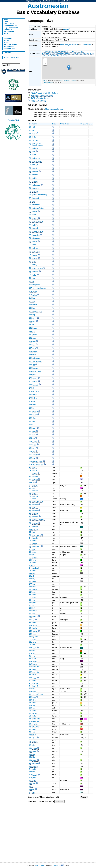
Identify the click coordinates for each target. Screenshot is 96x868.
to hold (35, 258)
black (34, 669)
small (34, 338)
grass (34, 778)
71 (30, 221)
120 (30, 700)
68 (30, 215)
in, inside (36, 391)
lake (34, 308)
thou (34, 691)
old (33, 365)
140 (30, 483)
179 (30, 405)
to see (35, 488)
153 (30, 757)
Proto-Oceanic (87, 45)
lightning (35, 637)
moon (34, 592)
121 (30, 642)
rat (33, 281)
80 (30, 241)
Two (34, 784)
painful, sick (37, 358)
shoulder (36, 140)
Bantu (67, 1)
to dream (36, 188)
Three (35, 748)
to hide (35, 382)
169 (30, 375)
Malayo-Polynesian (59, 52)
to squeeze (36, 547)
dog (34, 600)
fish (34, 605)
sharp (34, 245)
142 (30, 328)
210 (30, 465)
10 (30, 127)
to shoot (35, 517)
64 (30, 470)
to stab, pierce (37, 221)
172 (30, 385)
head (34, 703)
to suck (35, 508)
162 (30, 365)
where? (35, 412)
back (34, 134)
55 (30, 694)
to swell (35, 255)
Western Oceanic (83, 53)
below (35, 398)
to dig (34, 261)
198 (30, 784)
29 (30, 162)
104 (30, 285)
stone (34, 700)
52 (30, 191)
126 (30, 308)
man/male (36, 719)
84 (30, 514)
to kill (34, 595)
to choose (36, 251)
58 (30, 201)
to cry (34, 532)
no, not (35, 724)
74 (30, 595)
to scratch (36, 235)
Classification (9, 46)
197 (30, 431)
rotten (34, 295)
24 (30, 703)
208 (30, 458)
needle (35, 215)
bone (34, 581)
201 (30, 435)
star (34, 705)
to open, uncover (38, 520)
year (34, 375)
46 (30, 488)
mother (35, 742)
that (34, 401)
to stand (35, 191)
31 (30, 597)
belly (34, 137)
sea (34, 651)
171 (30, 381)
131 (30, 738)
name (34, 623)
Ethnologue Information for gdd (42, 96)
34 (30, 532)
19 (30, 140)
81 (30, 245)
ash (34, 331)
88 (30, 546)
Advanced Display (11, 44)
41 (30, 178)
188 (30, 415)
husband (36, 198)
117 (30, 301)
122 (30, 678)
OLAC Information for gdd (40, 98)
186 (30, 555)
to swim (35, 491)
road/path (36, 568)
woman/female (38, 694)
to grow (35, 524)
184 (30, 608)
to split (35, 242)
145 (30, 631)
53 (30, 195)
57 (30, 198)
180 (30, 408)
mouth (35, 552)
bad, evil (35, 368)
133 (30, 754)
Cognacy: (84, 124)
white (34, 634)
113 (30, 775)
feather (35, 589)
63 (30, 623)
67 (30, 211)
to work (35, 764)
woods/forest (37, 311)
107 (30, 288)
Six (34, 438)
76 (30, 231)
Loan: (91, 124)
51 (30, 499)
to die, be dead (38, 502)
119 (30, 721)
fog (34, 315)
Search (6, 42)
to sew (35, 212)
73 (30, 228)
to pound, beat (38, 268)
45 (30, 656)
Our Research (9, 32)
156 (30, 345)
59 (30, 742)
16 (30, 727)
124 (30, 651)
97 (30, 645)
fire (34, 772)
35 (30, 496)
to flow (35, 305)
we (33, 620)
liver (34, 549)
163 (30, 587)
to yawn (35, 181)
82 (30, 248)
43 (30, 732)
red (34, 573)
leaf (34, 298)
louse (34, 760)
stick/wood (36, 238)
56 (30, 675)
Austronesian (51, 1)
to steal (35, 228)
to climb (35, 385)
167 (30, 729)
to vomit (35, 496)
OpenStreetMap (48, 82)
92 (30, 520)
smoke (35, 631)
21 (30, 148)
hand (34, 681)
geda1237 (67, 29)
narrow (35, 351)
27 (30, 155)
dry (34, 483)
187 (30, 613)
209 (30, 461)
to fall (34, 275)
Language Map (9, 48)
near (34, 405)
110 (30, 291)
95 (30, 275)
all (33, 576)
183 (30, 691)
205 (30, 448)
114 (30, 298)
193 (30, 425)
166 (30, 371)
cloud (34, 738)
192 (30, 421)
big (33, 757)
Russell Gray (57, 866)
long (34, 342)
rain (34, 754)
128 (30, 579)
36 (30, 168)
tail (33, 689)
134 (30, 766)
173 (30, 388)
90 (30, 261)
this (34, 584)
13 (30, 134)
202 (30, 438)
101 (30, 780)
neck (34, 563)
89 (30, 258)
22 (30, 541)
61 (30, 543)
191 (30, 576)
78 (30, 535)
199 (30, 748)
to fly (34, 780)
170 (30, 378)
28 (30, 158)
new (34, 587)
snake (35, 661)
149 (30, 573)
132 (30, 315)
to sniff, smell (37, 162)
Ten (34, 452)
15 (30, 581)
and (34, 421)
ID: (30, 124)
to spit (35, 168)
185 (30, 620)
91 (30, 265)
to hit (34, 225)
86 (30, 523)
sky (34, 579)
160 (30, 358)
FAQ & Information (11, 28)
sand (34, 642)
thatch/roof (36, 205)
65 (30, 659)
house (35, 543)
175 (30, 395)
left (33, 792)
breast (35, 713)
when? (35, 378)
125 (30, 653)
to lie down (36, 185)
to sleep (35, 476)
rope (34, 659)
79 (30, 238)
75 (30, 502)
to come (35, 527)
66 (30, 208)
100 (30, 560)
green (34, 335)
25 (30, 563)
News (6, 34)
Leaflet (45, 80)
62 (30, 205)
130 (30, 705)
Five (34, 435)
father (34, 716)
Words (6, 40)
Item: (54, 124)
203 (30, 441)
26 (30, 152)
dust (34, 130)
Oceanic (74, 53)
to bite (35, 178)
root (34, 565)
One (34, 432)
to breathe (36, 158)
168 (30, 708)
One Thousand (38, 465)
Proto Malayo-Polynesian (69, 45)
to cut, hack (37, 535)
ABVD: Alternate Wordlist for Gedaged (45, 93)
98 (30, 278)
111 (30, 605)
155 (30, 341)
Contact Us (8, 30)
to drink (35, 175)
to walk (35, 486)
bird (34, 645)
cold (34, 322)
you (34, 555)
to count (35, 529)
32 (30, 557)
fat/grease (36, 285)
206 (30, 451)
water (34, 678)
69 (30, 218)
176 (30, 398)
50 (30, 188)
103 (30, 667)
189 (30, 648)
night (34, 729)
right (34, 769)
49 (30, 185)
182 (30, 786)
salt (34, 653)
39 (30, 505)
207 (30, 455)
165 (30, 368)
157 (30, 348)
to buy (35, 265)
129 (30, 592)
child (34, 675)
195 (30, 724)
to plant (35, 514)
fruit (34, 301)
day (34, 708)
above (35, 395)
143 (30, 772)
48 (30, 476)
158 (30, 351)
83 (30, 764)
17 (30, 549)
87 (30, 255)
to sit (34, 499)
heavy (35, 328)
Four (34, 697)
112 (30, 295)
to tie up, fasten (38, 208)
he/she (35, 608)
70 (30, 517)
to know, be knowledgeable (38, 144)
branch (35, 775)
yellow (35, 625)
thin (34, 345)
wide (34, 355)
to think (35, 148)
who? (34, 648)
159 (30, 355)
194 (30, 428)
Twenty (35, 455)
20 (30, 144)
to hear (35, 494)
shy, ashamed (37, 361)
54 (30, 719)
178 (30, 401)
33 (30, 165)
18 (30, 713)
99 (30, 589)
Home (6, 20)
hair (34, 152)
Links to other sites (11, 26)
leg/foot (35, 683)
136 (30, 735)
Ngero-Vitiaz (56, 55)
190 (30, 418)
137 (30, 479)
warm (34, 318)
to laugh (35, 165)
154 (30, 752)
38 (30, 171)
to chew (35, 172)
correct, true (37, 371)
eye (34, 656)
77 (30, 235)
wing (34, 560)
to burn (35, 617)
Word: (35, 124)
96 (30, 600)
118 (30, 778)
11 (30, 130)
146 (30, 331)
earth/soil (36, 721)
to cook (35, 505)
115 (30, 565)
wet (34, 325)
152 (30, 338)
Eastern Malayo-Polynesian (60, 53)
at (33, 388)
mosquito (36, 672)
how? (34, 428)
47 (30, 181)
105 (30, 689)
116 (30, 664)
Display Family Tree (11, 57)
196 (30, 529)
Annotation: (64, 124)
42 (30, 508)
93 (30, 268)
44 (30, 494)
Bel (66, 55)
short (34, 752)
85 (30, 251)
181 (30, 411)
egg (34, 278)
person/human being (40, 195)
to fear (35, 541)
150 (30, 625)
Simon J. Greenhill (40, 866)
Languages (8, 38)
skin (34, 745)
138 (30, 318)
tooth (34, 597)
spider (35, 291)
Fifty (34, 458)
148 (30, 634)
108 (30, 760)
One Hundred (37, 462)
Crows (60, 1)
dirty (34, 127)
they (34, 613)
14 (30, 137)
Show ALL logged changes (55, 109)
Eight (34, 445)
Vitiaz (63, 55)
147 (30, 669)
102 (30, 281)
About (6, 22)
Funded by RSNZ (13, 120)
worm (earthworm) (39, 288)
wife (34, 201)
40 (30, 175)
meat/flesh (36, 667)
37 (30, 468)
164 (30, 603)
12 (30, 745)
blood (34, 571)
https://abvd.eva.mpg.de (35, 1)
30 (30, 552)
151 (30, 335)
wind (34, 735)
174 (30, 391)
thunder (35, 766)
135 (30, 637)
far (33, 408)
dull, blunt (36, 248)
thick (34, 348)
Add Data (7, 53)
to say (35, 470)
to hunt (35, 218)
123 (30, 305)
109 (30, 672)
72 (30, 225)
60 (30, 716)
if (33, 425)
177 (30, 584)
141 (30, 325)
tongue (35, 557)
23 (30, 571)
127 (30, 311)
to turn (35, 474)
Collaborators (9, 24)
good (34, 603)
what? (35, 415)
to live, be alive (38, 231)
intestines (36, 727)
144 (30, 616)
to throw (35, 272)
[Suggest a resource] (38, 101)
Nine (34, 448)
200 (30, 697)
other (34, 418)
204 (30, 445)
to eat (34, 468)
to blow (35, 480)
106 (30, 661)
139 (30, 321)
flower (35, 664)
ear (34, 732)
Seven (35, 442)
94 (30, 271)
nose (34, 155)
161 (30, 361)
